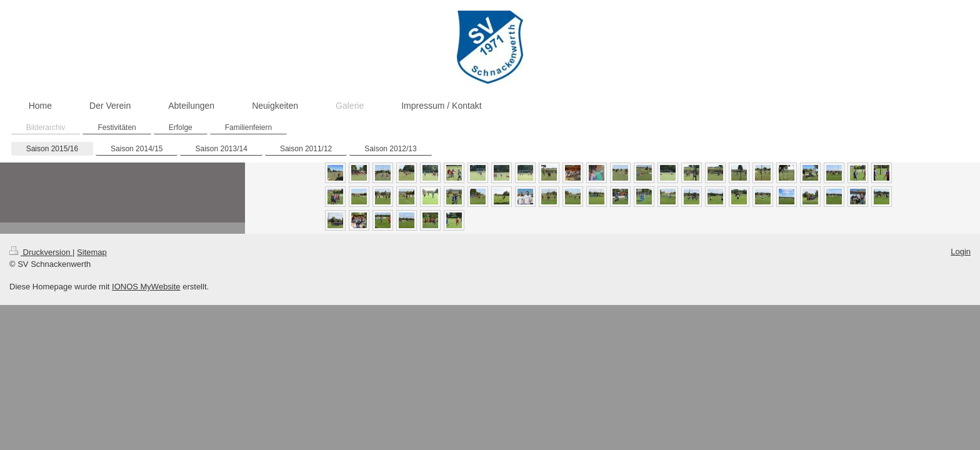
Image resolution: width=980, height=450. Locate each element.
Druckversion (41, 252)
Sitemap (92, 252)
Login (961, 252)
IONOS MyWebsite (146, 287)
